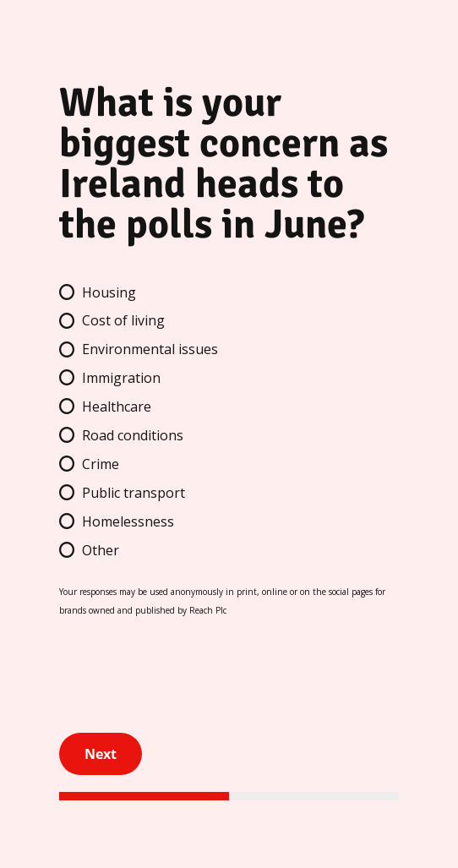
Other (101, 550)
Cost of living (123, 320)
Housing (109, 292)
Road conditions (133, 435)
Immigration (121, 378)
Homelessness (128, 521)
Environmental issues (150, 349)
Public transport (134, 493)
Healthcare (117, 407)
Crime (101, 464)
